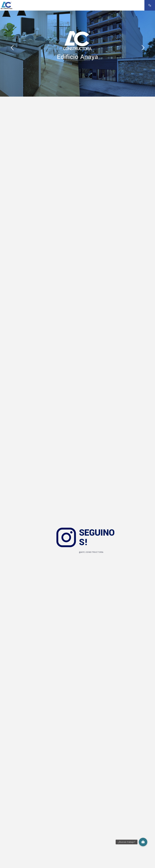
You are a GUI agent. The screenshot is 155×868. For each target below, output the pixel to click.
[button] (143, 842)
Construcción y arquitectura (78, 60)
